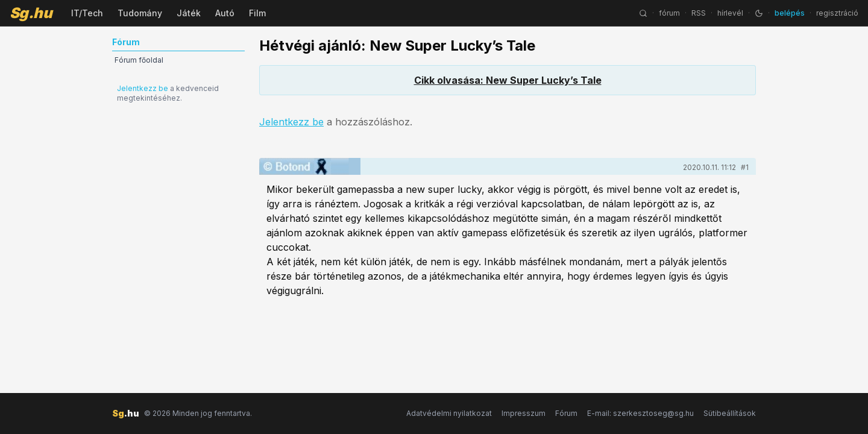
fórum (669, 13)
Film (257, 13)
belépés (790, 13)
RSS (699, 13)
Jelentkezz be (143, 88)
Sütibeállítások (730, 413)
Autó (225, 13)
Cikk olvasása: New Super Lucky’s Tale (508, 80)
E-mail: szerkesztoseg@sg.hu (640, 413)
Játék (189, 13)
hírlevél (730, 13)
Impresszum (524, 413)
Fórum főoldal (139, 60)
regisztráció (837, 13)
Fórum (566, 413)
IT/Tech (87, 13)
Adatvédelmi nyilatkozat (449, 413)
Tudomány (140, 13)
